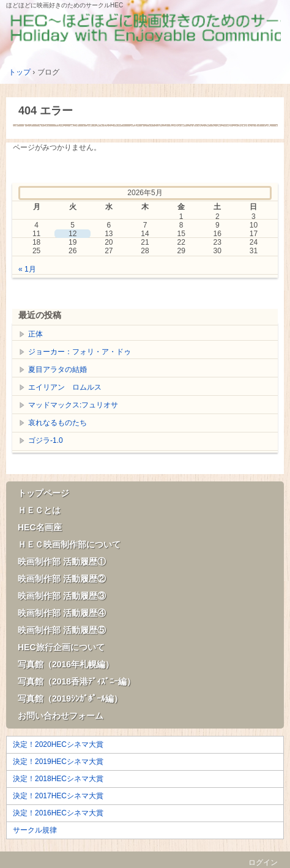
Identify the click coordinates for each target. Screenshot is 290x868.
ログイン (263, 862)
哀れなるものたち (58, 423)
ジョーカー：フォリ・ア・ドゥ (80, 352)
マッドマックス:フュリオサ (73, 405)
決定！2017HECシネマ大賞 (58, 796)
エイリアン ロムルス (65, 387)
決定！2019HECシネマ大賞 (58, 762)
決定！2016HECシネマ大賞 (58, 813)
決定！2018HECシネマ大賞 (58, 779)
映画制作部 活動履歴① (62, 562)
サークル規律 (35, 830)
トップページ (43, 493)
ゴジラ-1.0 (46, 440)
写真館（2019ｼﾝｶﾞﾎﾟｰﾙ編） (70, 699)
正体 (35, 334)
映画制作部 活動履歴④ (62, 613)
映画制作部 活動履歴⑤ (62, 630)
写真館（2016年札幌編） (66, 664)
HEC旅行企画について (61, 647)
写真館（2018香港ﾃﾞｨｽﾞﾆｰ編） (76, 681)
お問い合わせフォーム (61, 716)
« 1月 (27, 269)
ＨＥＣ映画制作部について (69, 544)
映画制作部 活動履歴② (62, 579)
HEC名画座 (40, 527)
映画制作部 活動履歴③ (62, 596)
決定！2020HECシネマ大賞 (58, 744)
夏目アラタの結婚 (58, 369)
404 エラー (46, 111)
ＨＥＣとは (39, 510)
